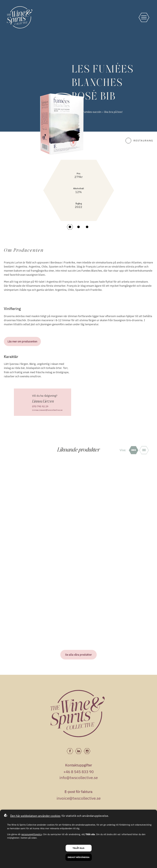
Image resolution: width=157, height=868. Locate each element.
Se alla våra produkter (78, 655)
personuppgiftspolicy (32, 834)
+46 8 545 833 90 (78, 772)
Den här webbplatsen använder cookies (35, 816)
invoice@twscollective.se (79, 798)
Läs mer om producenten (22, 341)
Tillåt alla (78, 848)
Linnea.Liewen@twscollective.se (47, 410)
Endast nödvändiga (79, 857)
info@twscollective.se (79, 778)
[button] (70, 227)
